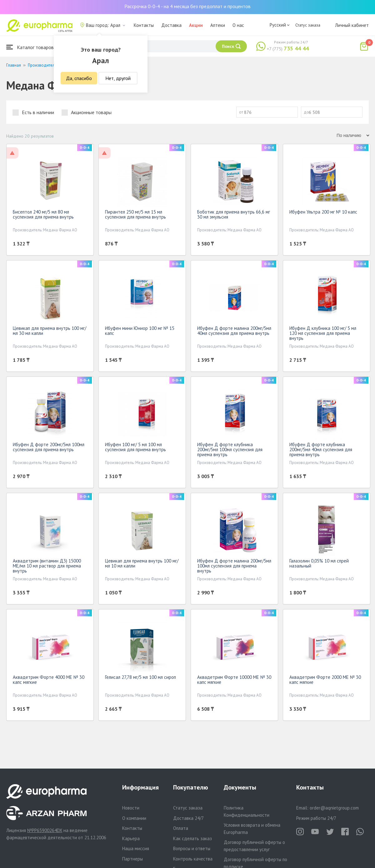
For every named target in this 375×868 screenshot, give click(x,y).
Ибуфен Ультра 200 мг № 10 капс (323, 212)
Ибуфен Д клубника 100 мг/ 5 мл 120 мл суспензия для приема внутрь (323, 333)
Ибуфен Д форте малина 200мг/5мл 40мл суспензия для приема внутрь (234, 331)
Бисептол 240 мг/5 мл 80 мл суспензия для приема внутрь (43, 214)
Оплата (181, 828)
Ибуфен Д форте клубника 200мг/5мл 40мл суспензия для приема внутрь (321, 449)
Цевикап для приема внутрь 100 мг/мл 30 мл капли (50, 331)
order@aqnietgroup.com (334, 808)
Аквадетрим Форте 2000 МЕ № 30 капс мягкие (325, 680)
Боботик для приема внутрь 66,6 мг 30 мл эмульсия (234, 214)
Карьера (131, 838)
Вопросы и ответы (192, 848)
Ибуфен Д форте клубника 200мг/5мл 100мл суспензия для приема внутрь (230, 449)
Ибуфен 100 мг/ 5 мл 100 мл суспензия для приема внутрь (135, 447)
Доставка (171, 25)
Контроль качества (193, 859)
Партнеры (132, 859)
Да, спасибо (79, 78)
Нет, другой (118, 78)
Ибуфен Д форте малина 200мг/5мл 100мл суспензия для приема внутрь (234, 566)
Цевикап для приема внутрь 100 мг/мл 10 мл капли (142, 563)
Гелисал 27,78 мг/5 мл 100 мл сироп (140, 677)
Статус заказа (308, 25)
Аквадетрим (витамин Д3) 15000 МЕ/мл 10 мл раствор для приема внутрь (47, 566)
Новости (131, 808)
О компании (134, 818)
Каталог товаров (30, 47)
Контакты (144, 25)
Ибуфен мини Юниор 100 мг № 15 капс (140, 331)
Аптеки (218, 25)
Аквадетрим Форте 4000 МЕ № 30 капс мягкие (49, 680)
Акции (196, 25)
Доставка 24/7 (188, 818)
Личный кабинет (352, 25)
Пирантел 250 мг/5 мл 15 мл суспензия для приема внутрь (135, 214)
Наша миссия (136, 848)
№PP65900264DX (45, 830)
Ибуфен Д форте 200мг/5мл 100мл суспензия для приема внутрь (49, 447)
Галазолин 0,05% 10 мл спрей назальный (319, 563)
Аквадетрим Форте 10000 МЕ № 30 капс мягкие (234, 680)
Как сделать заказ (192, 838)
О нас (238, 25)
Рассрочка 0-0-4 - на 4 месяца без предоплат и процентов (187, 6)
